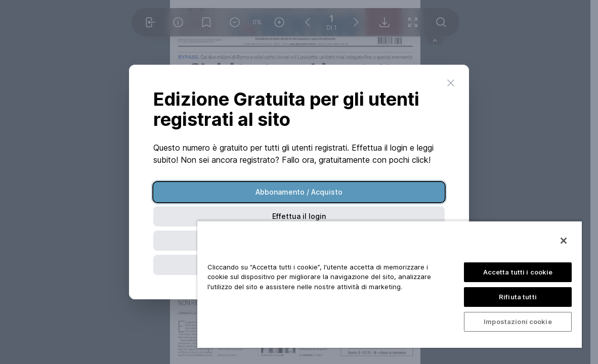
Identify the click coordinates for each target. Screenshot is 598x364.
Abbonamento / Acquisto (299, 192)
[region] (390, 284)
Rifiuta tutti (518, 297)
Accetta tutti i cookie (518, 272)
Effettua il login (299, 216)
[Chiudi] (564, 241)
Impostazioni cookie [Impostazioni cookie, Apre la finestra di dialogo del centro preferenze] (518, 322)
